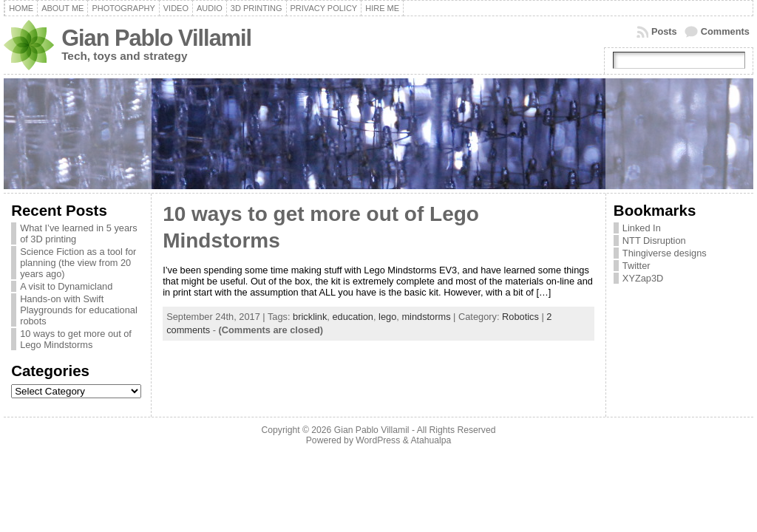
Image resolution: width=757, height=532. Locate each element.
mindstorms (426, 317)
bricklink (310, 317)
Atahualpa (431, 440)
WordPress (378, 440)
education (353, 317)
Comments (725, 31)
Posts (664, 31)
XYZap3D (643, 278)
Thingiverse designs (665, 253)
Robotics (520, 317)
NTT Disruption (654, 241)
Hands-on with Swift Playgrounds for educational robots (79, 310)
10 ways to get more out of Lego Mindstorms (76, 339)
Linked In (642, 228)
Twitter (637, 266)
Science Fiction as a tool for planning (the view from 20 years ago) (78, 263)
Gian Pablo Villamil (156, 38)
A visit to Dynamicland (66, 286)
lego (387, 317)
